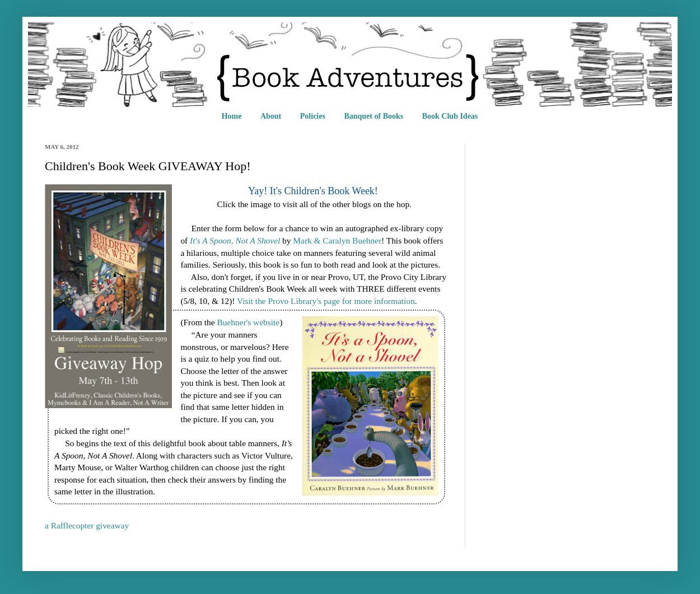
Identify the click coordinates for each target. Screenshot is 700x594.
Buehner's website (248, 322)
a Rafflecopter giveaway (87, 525)
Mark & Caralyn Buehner (337, 240)
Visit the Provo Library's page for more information (326, 301)
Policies (313, 116)
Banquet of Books (374, 116)
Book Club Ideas (450, 116)
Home (232, 116)
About (271, 116)
